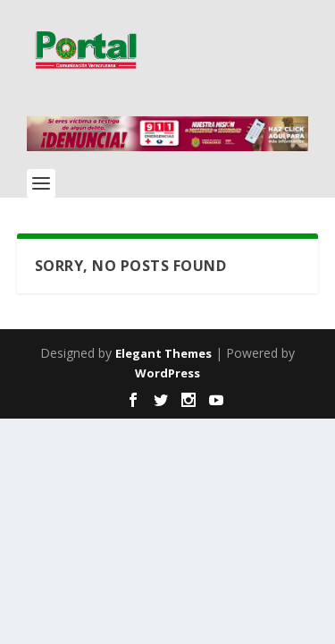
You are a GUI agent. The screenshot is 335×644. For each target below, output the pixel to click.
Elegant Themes (163, 353)
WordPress (167, 373)
